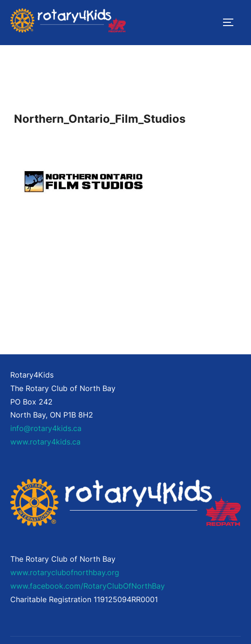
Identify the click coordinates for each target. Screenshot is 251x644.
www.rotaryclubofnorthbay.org (65, 572)
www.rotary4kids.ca (45, 442)
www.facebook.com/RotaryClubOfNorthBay (88, 586)
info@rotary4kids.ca (46, 428)
